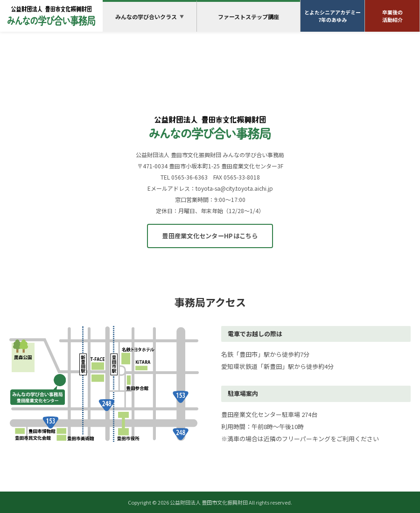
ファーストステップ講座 (248, 17)
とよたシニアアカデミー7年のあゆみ (332, 16)
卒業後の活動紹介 (392, 16)
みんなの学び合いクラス (150, 17)
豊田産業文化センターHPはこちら (210, 236)
